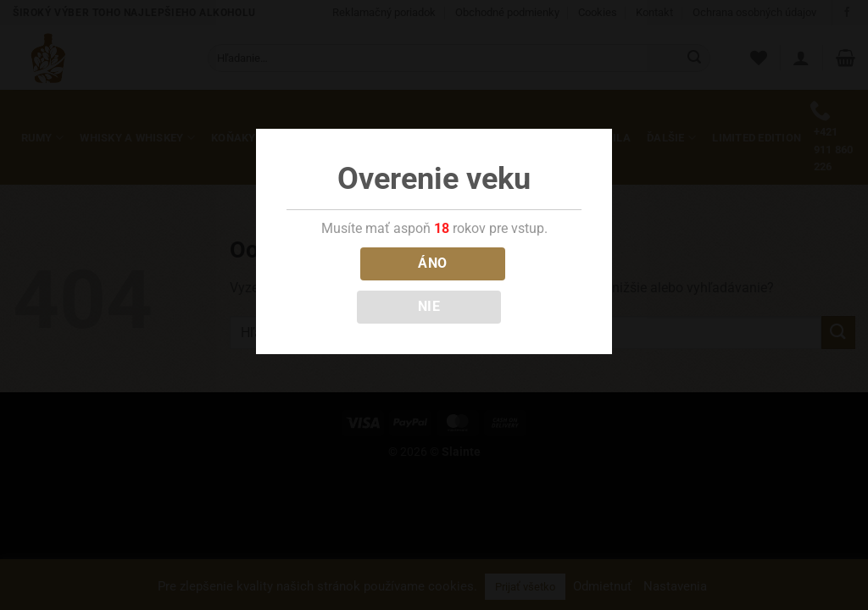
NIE (429, 307)
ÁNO (432, 263)
